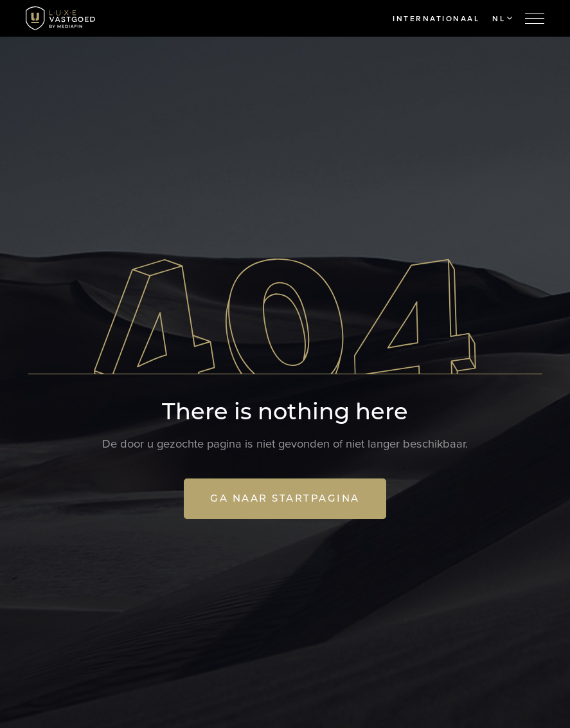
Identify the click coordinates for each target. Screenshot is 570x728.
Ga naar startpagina (285, 498)
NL (502, 19)
